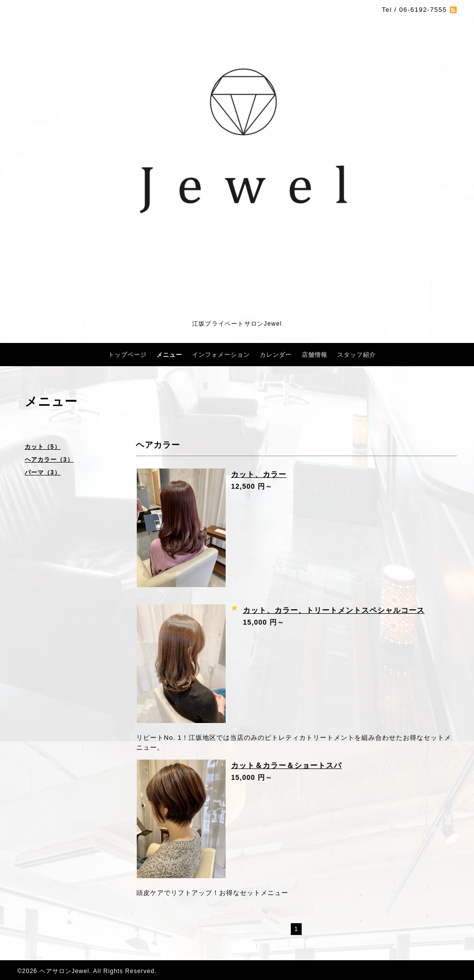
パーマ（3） (43, 472)
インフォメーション (221, 355)
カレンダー (276, 355)
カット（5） (43, 447)
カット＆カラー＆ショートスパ (286, 765)
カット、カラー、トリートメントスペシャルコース (334, 610)
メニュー (169, 355)
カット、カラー (259, 474)
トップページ (127, 355)
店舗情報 (315, 355)
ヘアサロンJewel (64, 971)
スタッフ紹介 (356, 355)
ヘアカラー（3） (49, 460)
